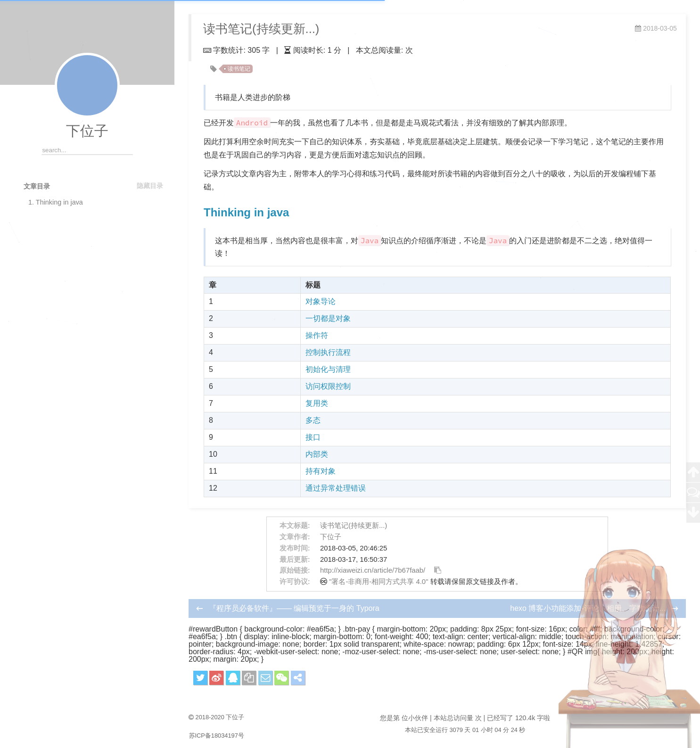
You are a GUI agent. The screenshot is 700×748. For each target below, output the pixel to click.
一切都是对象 (328, 318)
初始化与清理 (328, 369)
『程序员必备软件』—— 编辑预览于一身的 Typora (294, 608)
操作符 (317, 335)
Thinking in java (246, 212)
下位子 (87, 131)
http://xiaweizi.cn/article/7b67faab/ (373, 570)
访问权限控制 (328, 386)
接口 (313, 437)
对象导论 (321, 301)
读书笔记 (239, 69)
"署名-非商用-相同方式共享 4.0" (379, 582)
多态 (313, 420)
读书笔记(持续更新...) (354, 526)
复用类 (317, 403)
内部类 (317, 454)
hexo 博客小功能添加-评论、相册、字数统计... (589, 608)
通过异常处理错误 (336, 488)
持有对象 (321, 471)
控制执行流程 (328, 352)
